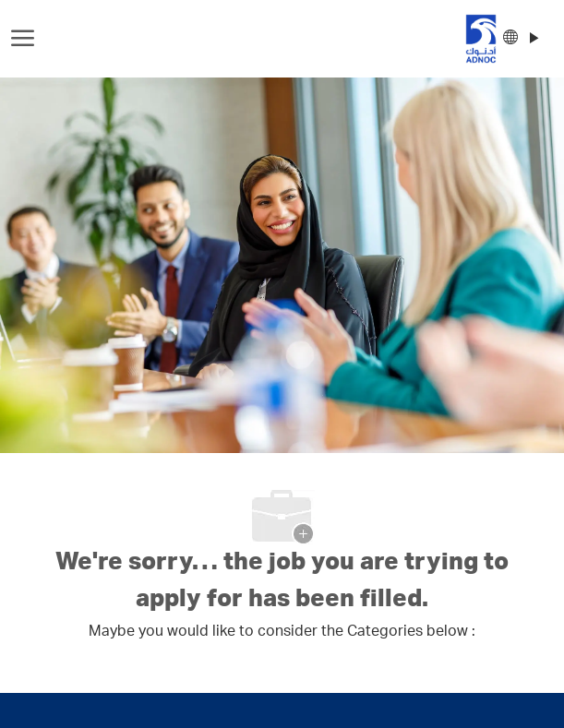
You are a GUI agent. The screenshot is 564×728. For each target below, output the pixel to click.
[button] (521, 39)
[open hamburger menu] (23, 39)
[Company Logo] (276, 39)
